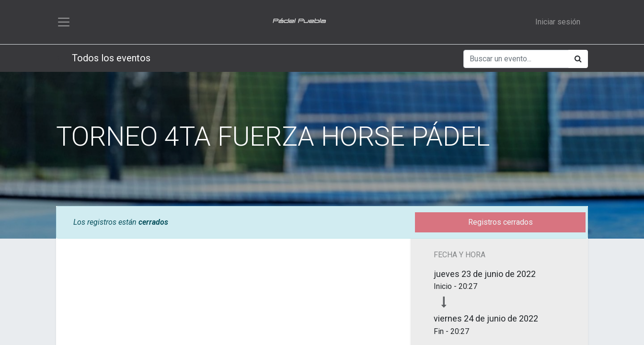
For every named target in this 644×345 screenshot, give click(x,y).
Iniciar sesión (558, 22)
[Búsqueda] (578, 59)
